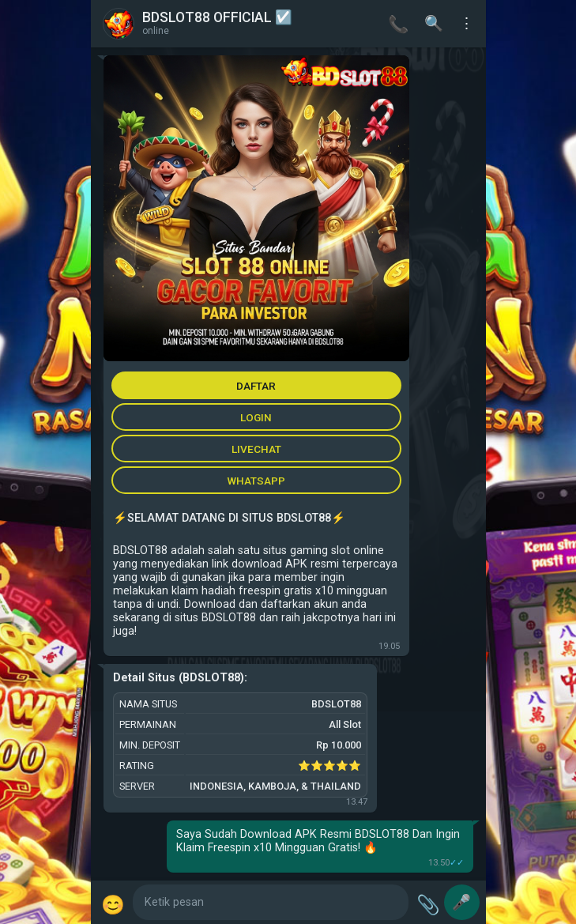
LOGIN (256, 417)
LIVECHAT (256, 449)
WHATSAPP (256, 481)
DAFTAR (256, 386)
